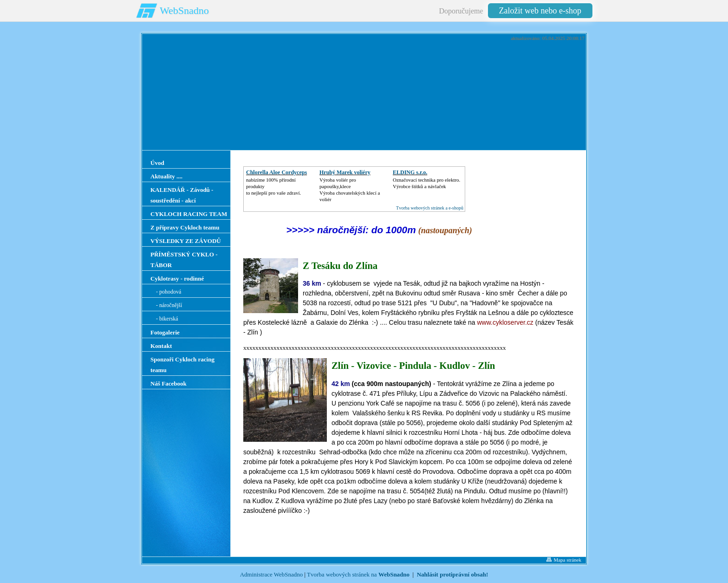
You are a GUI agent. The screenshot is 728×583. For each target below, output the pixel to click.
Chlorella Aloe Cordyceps (276, 172)
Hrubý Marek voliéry (345, 172)
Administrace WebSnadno (272, 574)
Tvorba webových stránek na (358, 574)
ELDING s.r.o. (410, 172)
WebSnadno (184, 10)
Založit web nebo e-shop (540, 11)
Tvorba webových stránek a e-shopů (430, 208)
